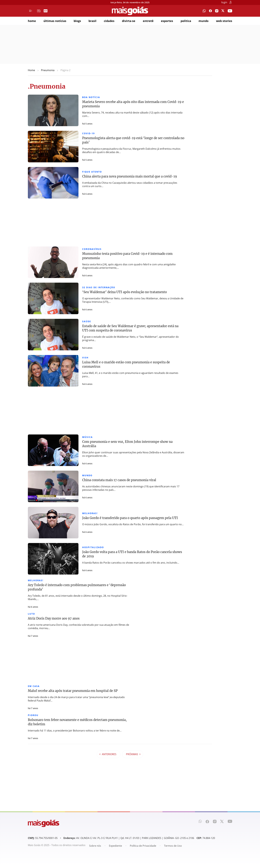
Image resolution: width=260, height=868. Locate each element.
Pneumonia (48, 70)
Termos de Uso (173, 846)
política (186, 21)
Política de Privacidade (143, 846)
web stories (224, 21)
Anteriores (108, 754)
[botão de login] (231, 3)
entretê (148, 21)
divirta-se (129, 21)
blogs (77, 21)
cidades (109, 21)
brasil (92, 21)
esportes (167, 21)
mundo (204, 21)
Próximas (133, 754)
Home (31, 70)
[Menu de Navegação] (31, 11)
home (32, 21)
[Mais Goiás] (130, 11)
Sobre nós (95, 846)
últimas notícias (55, 21)
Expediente (115, 846)
